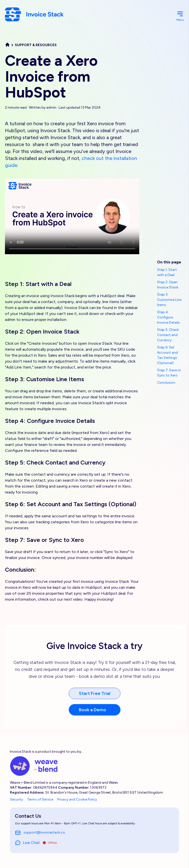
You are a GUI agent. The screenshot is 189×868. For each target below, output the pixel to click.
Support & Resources (36, 45)
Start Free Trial (95, 693)
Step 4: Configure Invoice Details (168, 317)
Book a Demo (93, 710)
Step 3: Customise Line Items (169, 300)
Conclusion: (166, 383)
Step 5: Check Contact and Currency (168, 335)
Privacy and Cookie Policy (77, 799)
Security (16, 799)
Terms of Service (40, 799)
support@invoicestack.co (40, 833)
